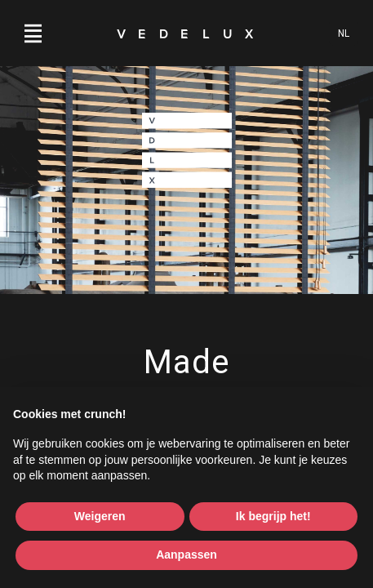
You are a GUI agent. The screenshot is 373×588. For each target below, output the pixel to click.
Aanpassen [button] (186, 555)
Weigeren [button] (100, 516)
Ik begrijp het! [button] (273, 516)
